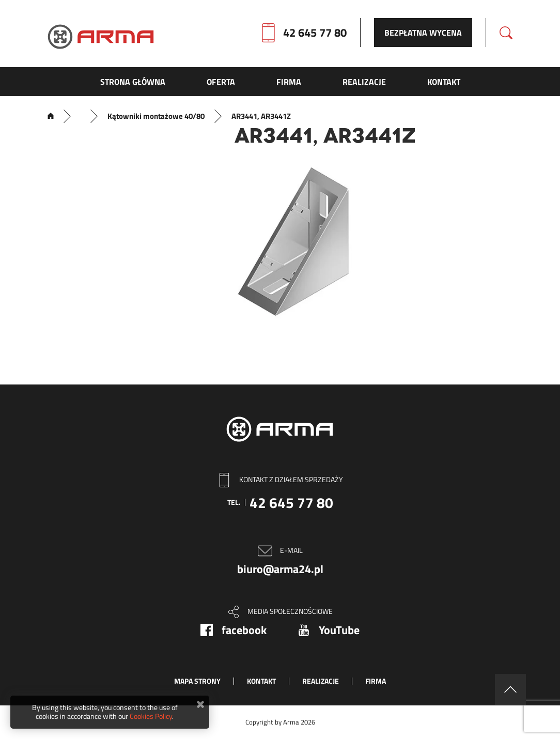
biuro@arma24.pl (280, 569)
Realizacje (321, 681)
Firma (376, 681)
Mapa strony (197, 681)
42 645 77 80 (315, 33)
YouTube (339, 630)
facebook (244, 630)
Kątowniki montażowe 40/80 (156, 116)
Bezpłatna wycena (423, 33)
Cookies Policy (151, 716)
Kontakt (261, 681)
